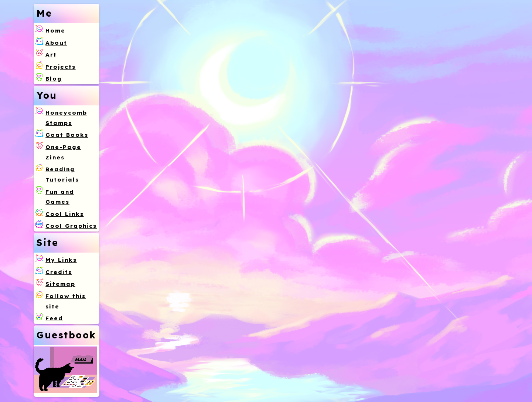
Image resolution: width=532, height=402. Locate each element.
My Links (61, 260)
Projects (60, 67)
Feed (54, 318)
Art (51, 55)
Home (55, 31)
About (56, 43)
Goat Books (67, 135)
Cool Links (64, 214)
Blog (54, 79)
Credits (59, 272)
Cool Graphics (71, 226)
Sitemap (60, 284)
